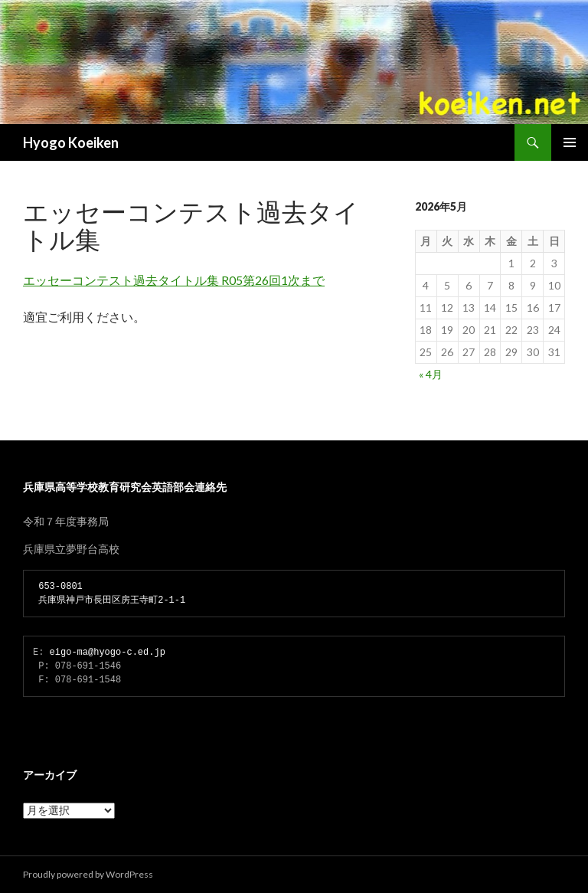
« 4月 (431, 374)
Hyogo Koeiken (71, 142)
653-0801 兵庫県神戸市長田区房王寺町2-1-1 (109, 593)
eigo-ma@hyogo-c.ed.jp (108, 652)
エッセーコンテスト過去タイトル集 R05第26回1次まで (174, 280)
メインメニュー (570, 142)
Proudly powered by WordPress (88, 874)
